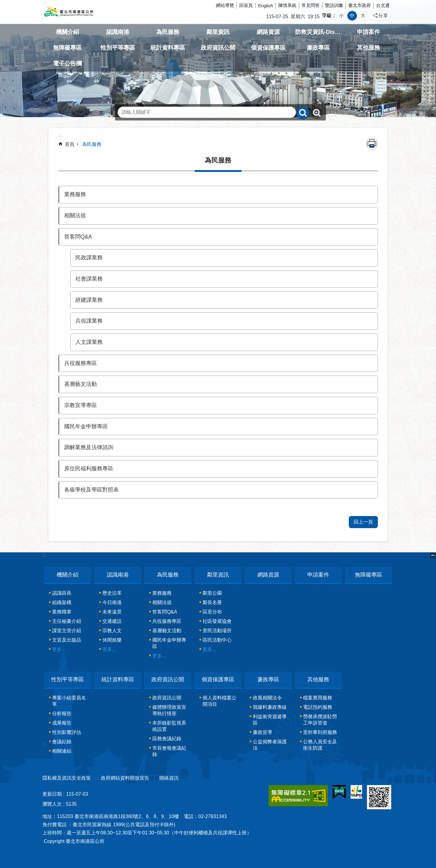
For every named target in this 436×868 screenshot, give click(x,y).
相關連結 (62, 751)
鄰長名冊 (212, 602)
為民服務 (168, 32)
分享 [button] (383, 16)
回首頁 (246, 5)
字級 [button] (327, 16)
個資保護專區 (268, 48)
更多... (59, 649)
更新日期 (52, 794)
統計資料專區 (168, 48)
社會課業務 (89, 279)
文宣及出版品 (67, 640)
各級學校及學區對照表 (91, 490)
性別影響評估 (67, 732)
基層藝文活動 (81, 384)
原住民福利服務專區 (89, 469)
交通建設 (112, 621)
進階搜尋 (317, 113)
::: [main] (60, 135)
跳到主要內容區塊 (3, 3)
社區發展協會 (217, 621)
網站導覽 (225, 5)
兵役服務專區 (81, 363)
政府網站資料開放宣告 (125, 778)
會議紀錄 (62, 742)
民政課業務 (89, 258)
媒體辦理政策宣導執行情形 (169, 710)
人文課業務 (89, 342)
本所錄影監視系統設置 (169, 726)
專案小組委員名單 (69, 701)
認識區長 (62, 593)
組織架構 (62, 602)
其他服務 (368, 48)
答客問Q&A (78, 237)
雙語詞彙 (334, 5)
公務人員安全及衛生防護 (320, 745)
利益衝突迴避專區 (270, 720)
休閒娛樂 (112, 640)
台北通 (383, 5)
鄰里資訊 (218, 32)
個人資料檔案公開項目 (220, 701)
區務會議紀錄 (167, 739)
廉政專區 (318, 48)
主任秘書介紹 (67, 621)
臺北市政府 (360, 5)
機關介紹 (68, 32)
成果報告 (62, 723)
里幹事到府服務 (320, 732)
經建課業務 (89, 300)
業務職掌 (62, 612)
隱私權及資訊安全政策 (67, 778)
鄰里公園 (212, 593)
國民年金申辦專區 (86, 426)
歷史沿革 (112, 593)
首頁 (70, 144)
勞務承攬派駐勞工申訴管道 (320, 720)
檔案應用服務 (318, 698)
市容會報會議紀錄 (169, 751)
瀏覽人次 (52, 804)
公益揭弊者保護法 (270, 745)
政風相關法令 (267, 698)
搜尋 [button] (303, 113)
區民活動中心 (217, 640)
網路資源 (268, 32)
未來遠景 (112, 612)
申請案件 (368, 32)
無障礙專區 (67, 48)
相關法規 (75, 215)
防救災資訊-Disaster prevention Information (319, 32)
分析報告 (62, 713)
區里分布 (212, 612)
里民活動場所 (217, 631)
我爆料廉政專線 (270, 707)
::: (44, 555)
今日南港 (112, 602)
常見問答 (311, 5)
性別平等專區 (118, 48)
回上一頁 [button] (363, 522)
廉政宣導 (263, 732)
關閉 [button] (433, 555)
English (266, 6)
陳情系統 (287, 5)
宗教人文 (112, 631)
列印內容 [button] (372, 144)
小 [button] (341, 16)
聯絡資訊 (169, 778)
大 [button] (363, 16)
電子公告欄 (67, 63)
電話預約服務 (318, 707)
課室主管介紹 (67, 631)
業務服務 (75, 194)
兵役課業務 (89, 321)
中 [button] (352, 16)
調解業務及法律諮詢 (89, 447)
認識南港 (118, 32)
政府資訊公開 (218, 48)
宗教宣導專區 (81, 405)
